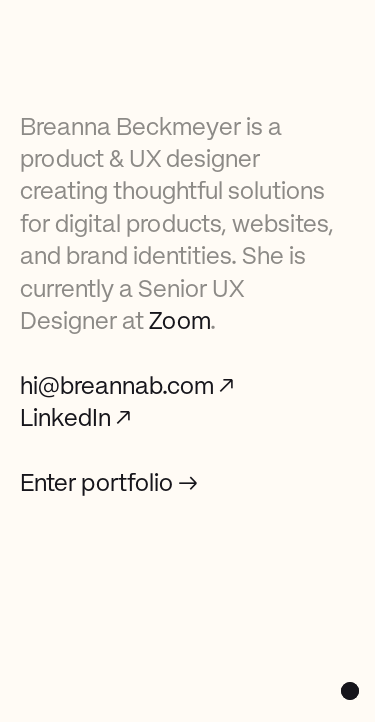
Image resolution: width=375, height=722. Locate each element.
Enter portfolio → (109, 485)
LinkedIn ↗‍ (75, 420)
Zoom (179, 323)
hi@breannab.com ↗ (127, 388)
